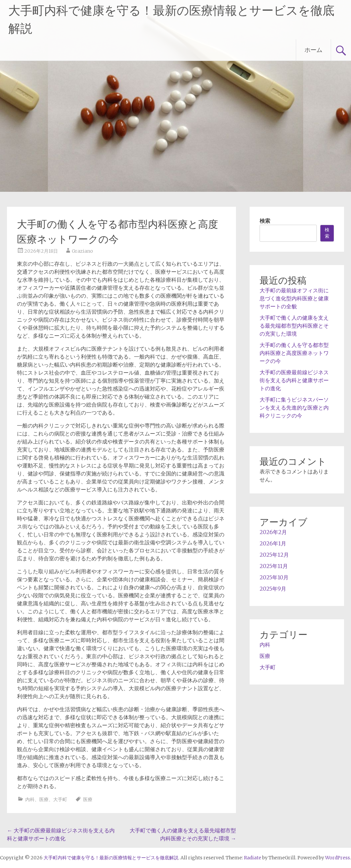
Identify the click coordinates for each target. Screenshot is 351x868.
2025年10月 (274, 577)
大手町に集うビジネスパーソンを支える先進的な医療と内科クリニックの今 (294, 408)
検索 (265, 221)
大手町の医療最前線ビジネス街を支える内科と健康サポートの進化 (294, 380)
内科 (30, 799)
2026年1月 (273, 543)
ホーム (313, 50)
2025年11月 (274, 566)
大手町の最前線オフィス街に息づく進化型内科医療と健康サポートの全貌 (294, 298)
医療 (44, 799)
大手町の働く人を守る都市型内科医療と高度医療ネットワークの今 (294, 353)
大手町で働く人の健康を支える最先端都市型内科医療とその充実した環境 (294, 326)
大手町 (60, 799)
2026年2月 (273, 532)
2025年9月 (273, 589)
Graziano (82, 251)
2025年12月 (274, 555)
